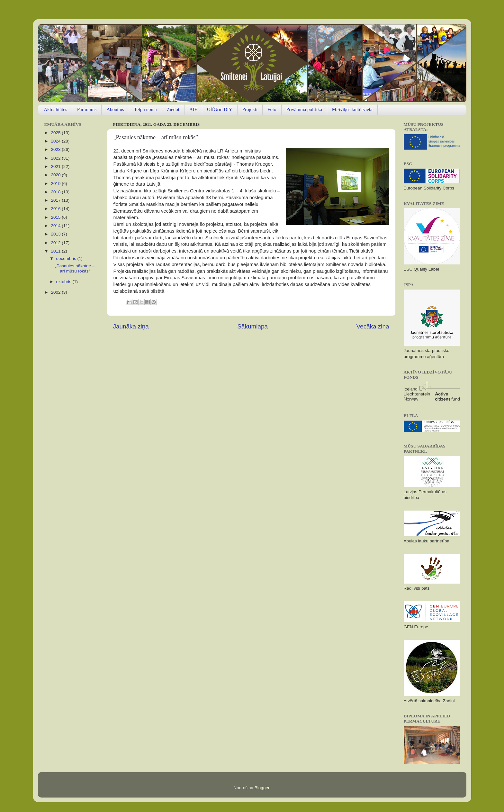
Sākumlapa (252, 326)
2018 (56, 192)
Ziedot (173, 109)
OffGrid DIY (220, 109)
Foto (272, 109)
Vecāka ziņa (373, 326)
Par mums (87, 109)
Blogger (262, 788)
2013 (56, 234)
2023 (56, 149)
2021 (56, 166)
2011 (56, 251)
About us (115, 109)
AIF (193, 109)
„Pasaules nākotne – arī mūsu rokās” (75, 268)
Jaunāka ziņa (131, 326)
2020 (56, 175)
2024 (56, 141)
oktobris (64, 282)
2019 (56, 184)
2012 (56, 243)
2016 (56, 209)
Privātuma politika (304, 109)
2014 (56, 226)
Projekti (250, 109)
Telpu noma (145, 109)
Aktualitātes (55, 109)
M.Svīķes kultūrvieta (352, 109)
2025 (56, 133)
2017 (56, 200)
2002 (56, 292)
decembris (67, 258)
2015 (56, 217)
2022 (56, 158)
